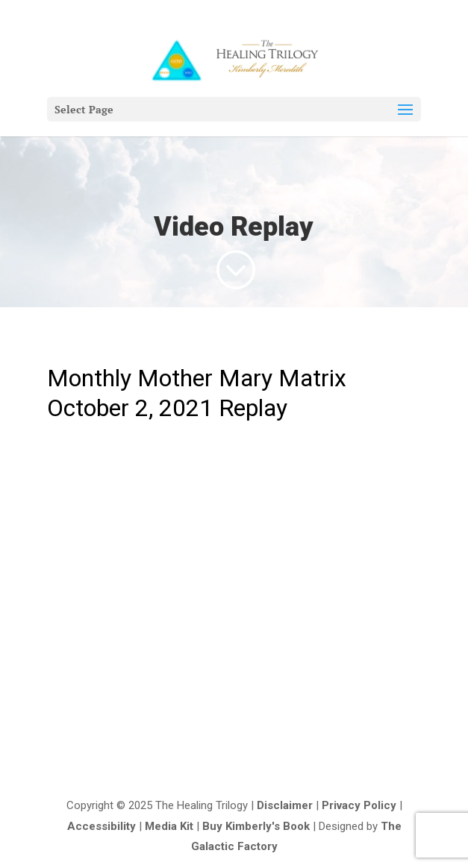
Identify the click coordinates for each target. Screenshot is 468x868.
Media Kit (169, 826)
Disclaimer (285, 805)
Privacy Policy (359, 805)
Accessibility (102, 826)
